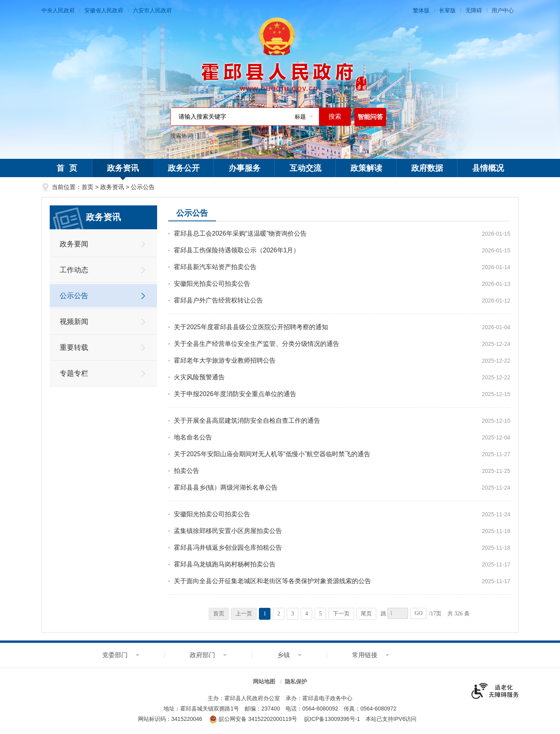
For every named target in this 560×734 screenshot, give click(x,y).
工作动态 (74, 270)
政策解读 (366, 168)
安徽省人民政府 (104, 10)
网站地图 (264, 681)
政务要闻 (74, 244)
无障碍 (474, 10)
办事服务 (245, 168)
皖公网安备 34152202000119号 (253, 719)
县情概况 (488, 168)
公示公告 (143, 187)
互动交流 (305, 168)
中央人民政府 (58, 10)
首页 (87, 187)
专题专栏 (74, 373)
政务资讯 (123, 170)
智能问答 (370, 117)
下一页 (341, 614)
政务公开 (184, 168)
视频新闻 (74, 322)
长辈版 (447, 10)
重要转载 (74, 347)
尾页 (366, 614)
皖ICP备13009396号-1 (332, 719)
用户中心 (503, 10)
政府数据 (427, 168)
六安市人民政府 (152, 10)
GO (418, 613)
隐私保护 (296, 681)
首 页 (67, 168)
